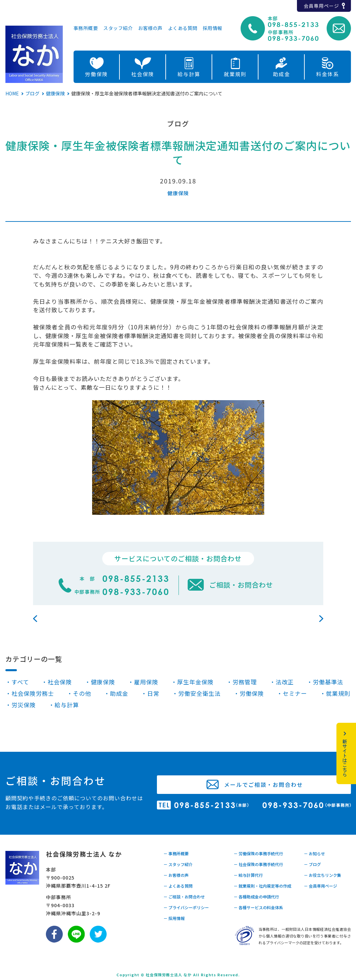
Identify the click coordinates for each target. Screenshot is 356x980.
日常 (153, 693)
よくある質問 (183, 28)
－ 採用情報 (174, 918)
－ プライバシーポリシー (186, 907)
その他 (82, 693)
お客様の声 (150, 28)
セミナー (295, 693)
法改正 (285, 682)
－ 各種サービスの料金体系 (258, 907)
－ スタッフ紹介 (178, 864)
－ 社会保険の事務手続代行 (258, 864)
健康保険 (178, 193)
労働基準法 (328, 682)
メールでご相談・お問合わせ (264, 784)
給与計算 (189, 74)
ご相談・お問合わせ (241, 585)
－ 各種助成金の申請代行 (256, 897)
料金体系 (328, 74)
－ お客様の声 (176, 875)
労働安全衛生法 (199, 693)
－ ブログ (312, 864)
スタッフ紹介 (118, 28)
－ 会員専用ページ (320, 886)
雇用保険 (146, 682)
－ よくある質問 (178, 886)
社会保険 (143, 74)
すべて (20, 682)
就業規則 (235, 74)
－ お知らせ (314, 853)
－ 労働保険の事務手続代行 (258, 853)
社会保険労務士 (33, 693)
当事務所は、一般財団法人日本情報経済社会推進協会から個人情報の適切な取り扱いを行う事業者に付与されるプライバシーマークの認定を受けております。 (305, 936)
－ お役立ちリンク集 (322, 875)
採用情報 (213, 28)
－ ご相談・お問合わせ (184, 897)
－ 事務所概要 (176, 853)
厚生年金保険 (195, 682)
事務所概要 (86, 28)
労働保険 (97, 74)
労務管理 (245, 682)
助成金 (282, 74)
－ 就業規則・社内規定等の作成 (262, 886)
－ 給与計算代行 (248, 875)
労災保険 (24, 705)
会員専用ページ (321, 6)
